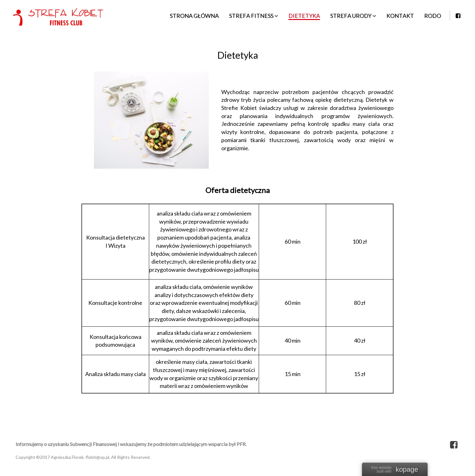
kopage (407, 470)
